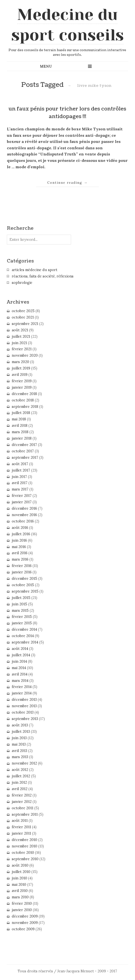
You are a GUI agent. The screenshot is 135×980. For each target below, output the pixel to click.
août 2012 (20, 770)
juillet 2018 (21, 413)
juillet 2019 (21, 368)
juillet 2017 (21, 470)
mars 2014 (20, 681)
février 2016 (22, 566)
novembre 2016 (24, 515)
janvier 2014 (22, 693)
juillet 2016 (21, 534)
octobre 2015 (23, 585)
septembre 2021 (25, 324)
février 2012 (22, 795)
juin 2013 (19, 738)
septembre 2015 (25, 591)
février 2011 (21, 827)
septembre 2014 (25, 642)
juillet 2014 (21, 655)
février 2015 (22, 617)
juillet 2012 (21, 776)
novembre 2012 (24, 763)
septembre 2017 (25, 458)
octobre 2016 (23, 521)
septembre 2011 (25, 814)
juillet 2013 (21, 732)
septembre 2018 (25, 407)
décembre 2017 (24, 445)
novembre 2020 (25, 355)
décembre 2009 (25, 916)
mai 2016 (19, 547)
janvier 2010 (22, 910)
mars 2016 (20, 559)
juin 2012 (19, 782)
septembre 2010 (25, 859)
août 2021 (20, 330)
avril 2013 (19, 751)
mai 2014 (19, 668)
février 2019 (22, 381)
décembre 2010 (25, 840)
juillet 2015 (21, 598)
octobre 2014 (23, 636)
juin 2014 (19, 661)
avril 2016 (20, 553)
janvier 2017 (22, 502)
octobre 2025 (23, 311)
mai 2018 (19, 419)
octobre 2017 (23, 451)
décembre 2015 (25, 579)
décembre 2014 (24, 629)
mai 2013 (19, 744)
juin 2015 (19, 604)
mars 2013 (20, 757)
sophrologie (22, 283)
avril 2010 (20, 891)
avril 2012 (20, 789)
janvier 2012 (22, 802)
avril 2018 (20, 426)
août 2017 (20, 464)
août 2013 (20, 725)
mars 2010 (20, 897)
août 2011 (20, 821)
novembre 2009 (25, 923)
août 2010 (20, 865)
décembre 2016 (24, 508)
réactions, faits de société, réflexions (43, 276)
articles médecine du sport (35, 270)
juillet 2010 (21, 872)
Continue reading (67, 183)
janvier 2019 (22, 387)
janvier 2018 (22, 438)
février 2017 (22, 496)
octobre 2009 (23, 929)
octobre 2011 (23, 808)
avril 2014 (20, 674)
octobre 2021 (23, 317)
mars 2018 (20, 432)
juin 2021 (19, 343)
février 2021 (22, 349)
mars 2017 (20, 489)
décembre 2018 (24, 394)
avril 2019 (20, 375)
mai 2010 (19, 885)
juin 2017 (19, 477)
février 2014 (22, 687)
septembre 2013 (25, 719)
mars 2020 (20, 362)
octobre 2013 (23, 712)
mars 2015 (20, 611)
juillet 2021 (21, 337)
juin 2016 (19, 540)
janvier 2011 (21, 833)
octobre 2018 (23, 400)
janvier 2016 (22, 572)
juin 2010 (19, 878)
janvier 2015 (22, 623)
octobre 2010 (23, 853)
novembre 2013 (24, 706)
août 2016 (20, 528)
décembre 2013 (24, 700)
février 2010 (22, 903)
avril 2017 (20, 483)
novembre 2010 (25, 846)
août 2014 (20, 649)
